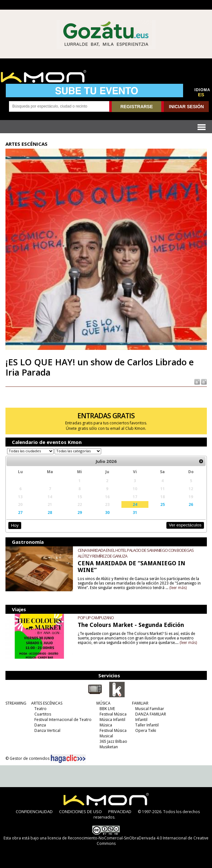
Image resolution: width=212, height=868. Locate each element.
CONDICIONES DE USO (80, 812)
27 (20, 512)
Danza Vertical (47, 730)
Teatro (40, 709)
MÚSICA (103, 703)
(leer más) (178, 588)
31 (135, 512)
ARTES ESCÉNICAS (47, 703)
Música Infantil (112, 720)
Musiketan (109, 747)
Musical (106, 736)
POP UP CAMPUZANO (96, 618)
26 (191, 504)
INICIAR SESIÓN (186, 107)
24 (135, 504)
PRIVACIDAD (120, 812)
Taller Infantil (147, 725)
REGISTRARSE (137, 107)
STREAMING (16, 703)
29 (80, 512)
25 (163, 504)
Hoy (15, 525)
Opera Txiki (146, 730)
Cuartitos (43, 714)
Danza (40, 725)
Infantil (141, 720)
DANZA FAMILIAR (151, 714)
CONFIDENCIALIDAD (34, 812)
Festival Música (113, 714)
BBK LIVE (107, 709)
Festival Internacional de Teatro (63, 720)
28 (50, 512)
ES (201, 95)
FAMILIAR (140, 703)
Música (106, 725)
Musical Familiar (150, 709)
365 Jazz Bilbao (113, 741)
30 (107, 512)
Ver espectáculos (185, 525)
